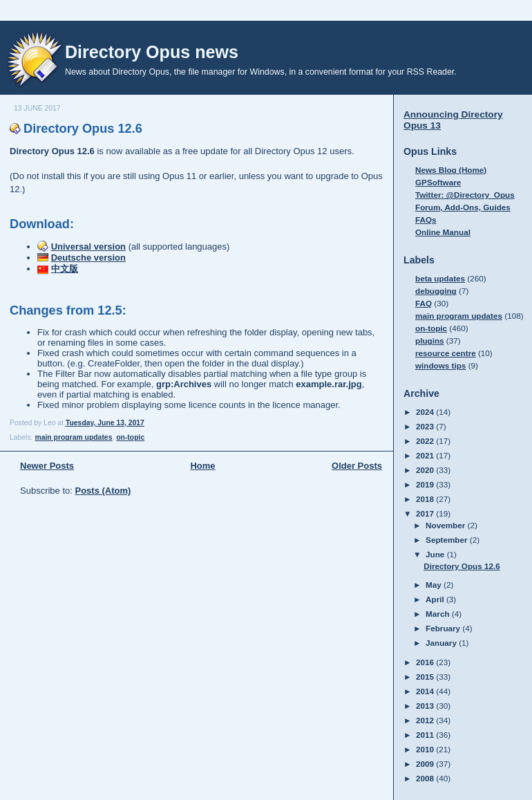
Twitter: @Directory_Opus (465, 195)
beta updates (440, 278)
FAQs (426, 220)
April (436, 599)
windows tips (440, 365)
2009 (426, 764)
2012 (426, 720)
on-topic (130, 437)
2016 (426, 662)
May (435, 585)
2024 (426, 412)
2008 (426, 778)
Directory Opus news (152, 52)
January (442, 643)
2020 (426, 470)
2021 (426, 455)
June (436, 554)
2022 (426, 441)
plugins (430, 341)
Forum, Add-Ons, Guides (463, 207)
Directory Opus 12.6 (83, 129)
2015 (426, 677)
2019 (426, 484)
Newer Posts (47, 466)
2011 (426, 735)
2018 (426, 499)
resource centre (446, 353)
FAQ (424, 303)
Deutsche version (88, 258)
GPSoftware (438, 182)
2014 (426, 691)
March (439, 614)
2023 (426, 426)
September (448, 540)
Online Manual (443, 232)
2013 (426, 706)
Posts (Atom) (103, 491)
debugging (436, 291)
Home (202, 466)
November (446, 525)
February (444, 628)
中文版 (65, 269)
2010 (426, 749)
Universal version (88, 246)
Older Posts (357, 466)
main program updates (73, 437)
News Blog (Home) (451, 170)
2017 (426, 513)
